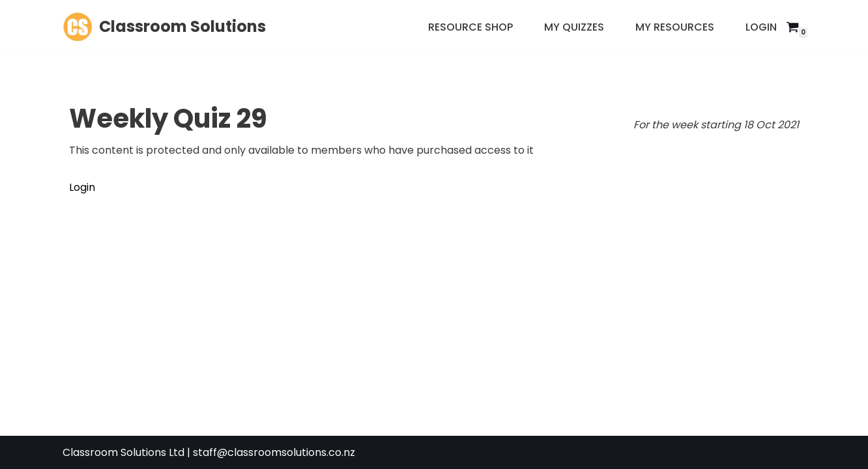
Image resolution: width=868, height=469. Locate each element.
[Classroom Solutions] (164, 27)
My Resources (675, 27)
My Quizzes (574, 27)
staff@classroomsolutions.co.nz (274, 452)
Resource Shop (470, 27)
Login (761, 27)
